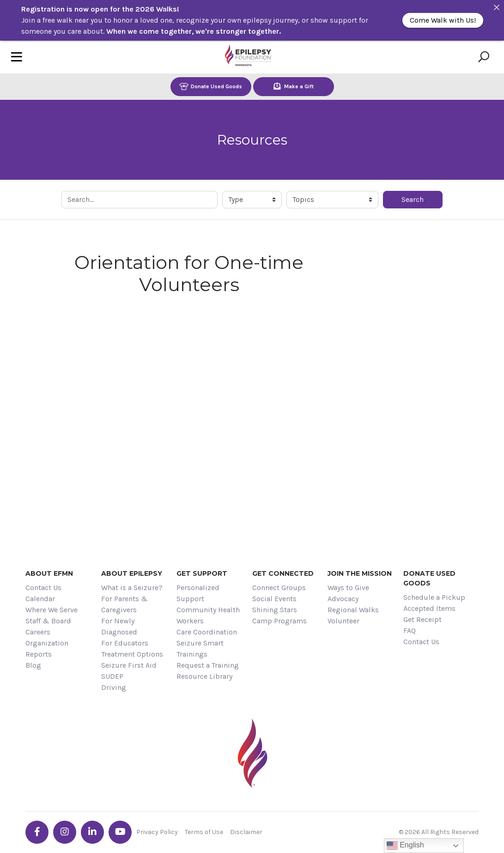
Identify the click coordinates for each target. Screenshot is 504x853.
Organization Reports (47, 649)
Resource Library (204, 676)
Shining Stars (275, 610)
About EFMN (49, 573)
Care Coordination (207, 632)
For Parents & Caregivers (124, 604)
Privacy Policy (157, 832)
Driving (114, 687)
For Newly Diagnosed (119, 626)
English (405, 846)
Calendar (40, 599)
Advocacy (343, 599)
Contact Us (43, 588)
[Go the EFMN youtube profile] (120, 832)
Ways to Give (348, 588)
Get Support (202, 573)
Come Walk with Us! (443, 20)
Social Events (274, 599)
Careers (38, 632)
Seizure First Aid (129, 665)
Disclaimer (246, 832)
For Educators (125, 643)
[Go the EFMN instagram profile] (65, 832)
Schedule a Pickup (434, 597)
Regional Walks (353, 610)
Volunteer (343, 621)
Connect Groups (279, 588)
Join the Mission (360, 573)
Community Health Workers (208, 615)
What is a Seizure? (132, 588)
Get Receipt (422, 619)
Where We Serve (52, 610)
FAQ (410, 631)
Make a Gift (294, 86)
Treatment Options (132, 654)
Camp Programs (279, 621)
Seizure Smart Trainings (200, 649)
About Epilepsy (132, 573)
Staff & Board (48, 621)
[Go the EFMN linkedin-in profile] (92, 832)
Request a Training (208, 665)
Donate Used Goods (211, 86)
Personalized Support (198, 593)
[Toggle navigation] (17, 57)
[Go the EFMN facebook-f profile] (37, 832)
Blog (33, 665)
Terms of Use (204, 832)
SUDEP (112, 676)
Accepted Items (429, 608)
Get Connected (283, 573)
